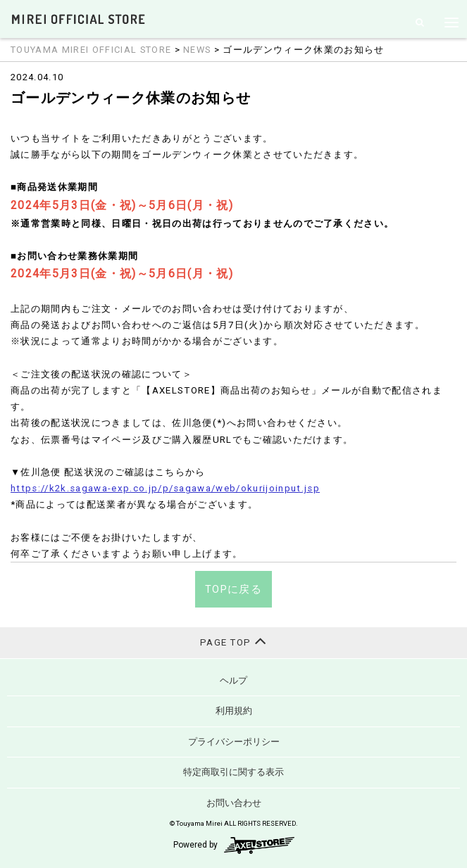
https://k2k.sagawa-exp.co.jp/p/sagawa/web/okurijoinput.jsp (165, 488)
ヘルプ (234, 680)
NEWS (197, 50)
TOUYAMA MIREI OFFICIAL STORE (91, 50)
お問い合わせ (234, 803)
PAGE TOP (234, 641)
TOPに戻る (234, 589)
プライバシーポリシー (234, 742)
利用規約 (234, 711)
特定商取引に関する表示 (234, 772)
